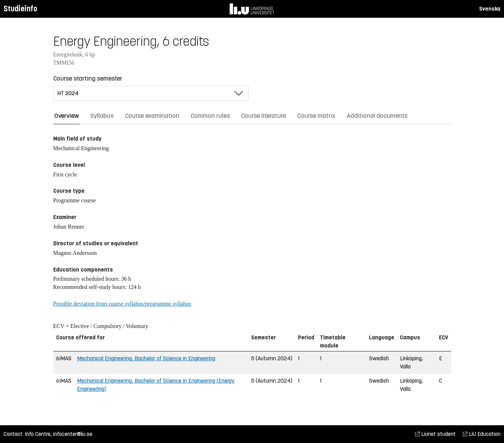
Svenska (490, 9)
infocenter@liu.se (73, 434)
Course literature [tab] (264, 116)
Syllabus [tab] (102, 116)
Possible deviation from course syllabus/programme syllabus (122, 304)
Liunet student (435, 434)
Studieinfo (20, 9)
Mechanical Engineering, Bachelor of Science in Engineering (146, 358)
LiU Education (482, 434)
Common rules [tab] (210, 116)
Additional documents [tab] (377, 116)
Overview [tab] (67, 116)
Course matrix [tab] (316, 116)
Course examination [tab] (152, 116)
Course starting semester (88, 78)
